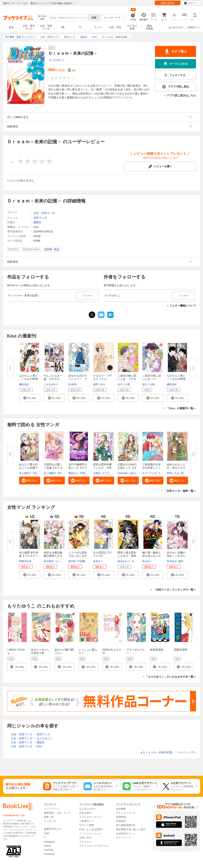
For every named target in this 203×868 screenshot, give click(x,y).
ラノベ (98, 27)
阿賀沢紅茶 (25, 561)
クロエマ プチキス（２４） (102, 377)
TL (80, 27)
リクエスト (85, 842)
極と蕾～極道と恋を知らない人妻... (152, 556)
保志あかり (124, 561)
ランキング (50, 821)
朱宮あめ (172, 561)
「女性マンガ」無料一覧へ (180, 491)
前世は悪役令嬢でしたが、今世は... (102, 468)
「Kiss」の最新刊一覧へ (181, 408)
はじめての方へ (176, 27)
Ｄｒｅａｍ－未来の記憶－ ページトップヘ (168, 752)
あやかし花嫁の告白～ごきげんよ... (176, 556)
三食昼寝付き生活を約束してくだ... (152, 468)
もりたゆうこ (57, 60)
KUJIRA (73, 384)
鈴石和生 (49, 561)
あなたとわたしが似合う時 (40, 651)
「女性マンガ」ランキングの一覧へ (175, 590)
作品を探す (85, 813)
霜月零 (185, 473)
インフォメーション (90, 834)
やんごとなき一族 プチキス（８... (53, 379)
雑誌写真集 (149, 27)
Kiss (36, 227)
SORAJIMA (40, 473)
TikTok (47, 846)
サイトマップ (123, 838)
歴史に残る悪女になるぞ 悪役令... (127, 556)
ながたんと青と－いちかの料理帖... (28, 379)
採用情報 (121, 817)
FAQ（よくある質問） (92, 829)
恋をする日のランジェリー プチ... (78, 379)
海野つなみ (99, 384)
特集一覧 (49, 817)
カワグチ (107, 473)
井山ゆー (147, 561)
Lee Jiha (134, 473)
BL (63, 27)
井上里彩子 (25, 473)
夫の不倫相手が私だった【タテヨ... (78, 468)
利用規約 (121, 821)
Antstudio (123, 473)
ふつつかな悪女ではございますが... (78, 556)
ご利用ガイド (193, 27)
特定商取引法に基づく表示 (131, 829)
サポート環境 (87, 825)
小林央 (97, 473)
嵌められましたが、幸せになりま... (176, 468)
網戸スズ (184, 561)
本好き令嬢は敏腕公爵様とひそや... (53, 556)
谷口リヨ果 (124, 384)
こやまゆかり (51, 384)
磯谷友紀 (24, 384)
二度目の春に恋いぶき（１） (152, 377)
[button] (30, 398)
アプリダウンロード (90, 817)
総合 (11, 27)
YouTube (49, 850)
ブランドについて (126, 813)
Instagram (49, 842)
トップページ (51, 809)
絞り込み (42, 18)
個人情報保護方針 (126, 825)
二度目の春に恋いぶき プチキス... (127, 379)
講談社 (37, 222)
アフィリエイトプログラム (94, 846)
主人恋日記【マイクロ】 (102, 554)
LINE (47, 833)
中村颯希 (83, 561)
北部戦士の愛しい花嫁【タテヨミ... (53, 468)
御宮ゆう (73, 473)
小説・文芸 (115, 27)
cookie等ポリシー (126, 834)
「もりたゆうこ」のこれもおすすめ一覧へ (171, 677)
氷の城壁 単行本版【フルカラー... (30, 554)
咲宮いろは (173, 473)
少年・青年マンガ (29, 27)
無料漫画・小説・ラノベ (57, 813)
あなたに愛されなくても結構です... (28, 468)
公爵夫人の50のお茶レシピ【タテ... (127, 468)
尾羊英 (72, 561)
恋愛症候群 (181, 650)
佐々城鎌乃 (50, 473)
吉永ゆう (98, 561)
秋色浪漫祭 (157, 650)
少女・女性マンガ (46, 27)
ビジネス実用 (132, 27)
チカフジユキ (150, 473)
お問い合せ (85, 838)
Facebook (49, 854)
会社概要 (121, 809)
